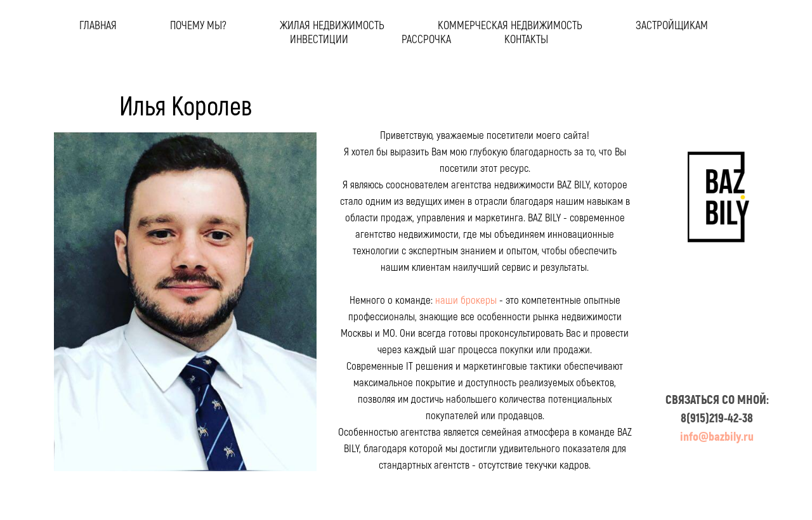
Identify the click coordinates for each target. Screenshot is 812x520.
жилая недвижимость (332, 25)
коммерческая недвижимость (510, 25)
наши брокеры (466, 299)
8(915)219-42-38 (717, 418)
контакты (526, 39)
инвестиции (319, 39)
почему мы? (198, 25)
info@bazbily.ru (717, 436)
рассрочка (426, 39)
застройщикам (672, 25)
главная (98, 25)
